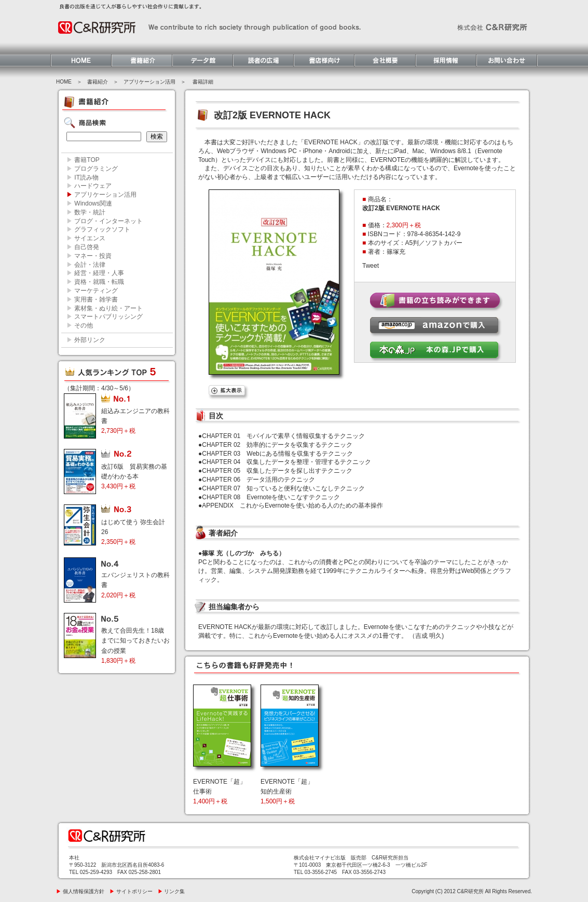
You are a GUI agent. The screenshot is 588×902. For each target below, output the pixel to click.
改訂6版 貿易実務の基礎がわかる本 (134, 476)
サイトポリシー (131, 891)
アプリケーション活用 (149, 82)
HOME (64, 82)
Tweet (371, 266)
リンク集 (172, 891)
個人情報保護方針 (80, 891)
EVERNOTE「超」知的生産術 (287, 791)
